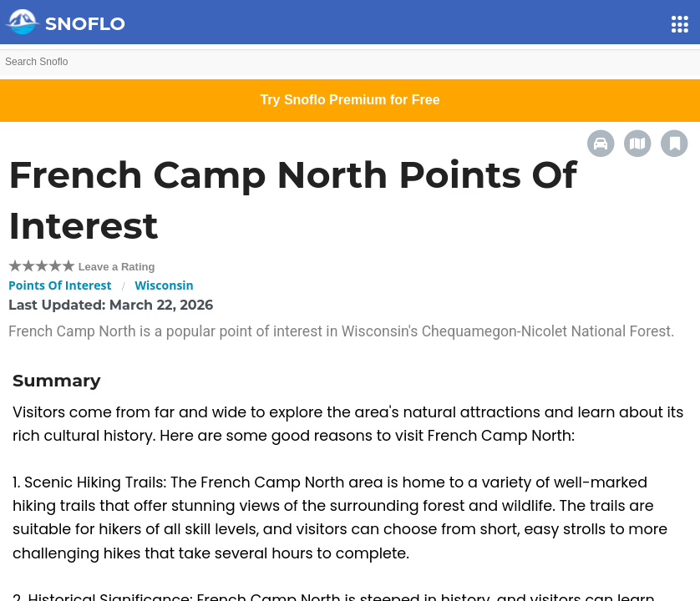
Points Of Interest (60, 285)
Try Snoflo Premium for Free (350, 100)
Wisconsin (165, 285)
